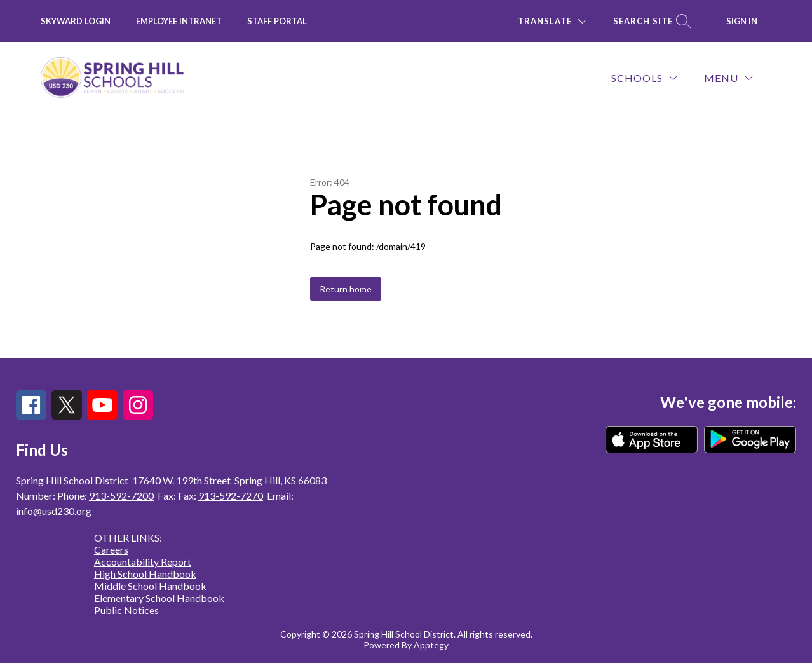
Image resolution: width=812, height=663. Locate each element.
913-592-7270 (231, 496)
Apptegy (431, 645)
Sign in (742, 21)
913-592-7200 (121, 496)
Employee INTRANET (179, 21)
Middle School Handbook (150, 586)
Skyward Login (76, 21)
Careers (111, 550)
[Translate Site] (552, 21)
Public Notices (126, 610)
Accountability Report (143, 562)
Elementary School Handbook (159, 598)
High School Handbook (145, 574)
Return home (346, 289)
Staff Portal (277, 21)
